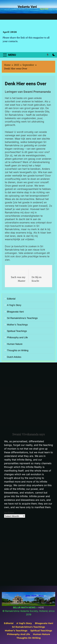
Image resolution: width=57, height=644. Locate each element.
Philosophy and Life (17, 337)
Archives (9, 512)
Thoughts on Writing (18, 350)
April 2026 (10, 32)
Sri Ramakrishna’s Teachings (22, 318)
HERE (41, 607)
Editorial (11, 299)
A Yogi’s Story (14, 305)
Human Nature (15, 344)
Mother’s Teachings (17, 325)
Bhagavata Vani (15, 312)
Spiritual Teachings (17, 331)
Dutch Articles (14, 357)
